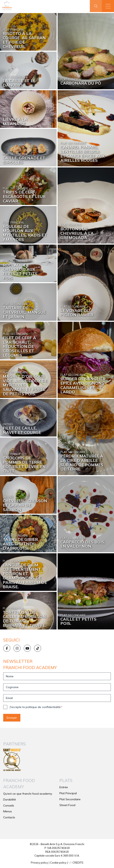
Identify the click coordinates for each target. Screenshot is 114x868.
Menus (8, 811)
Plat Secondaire (70, 799)
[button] (108, 6)
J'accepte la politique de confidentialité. (36, 707)
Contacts (9, 817)
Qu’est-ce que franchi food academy (28, 794)
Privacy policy (39, 863)
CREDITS (76, 863)
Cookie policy (58, 863)
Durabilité (10, 799)
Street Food (67, 805)
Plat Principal (68, 793)
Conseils (9, 805)
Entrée (64, 787)
